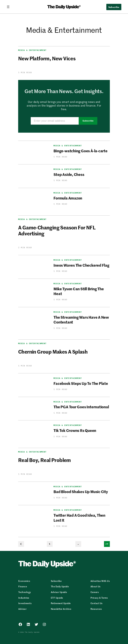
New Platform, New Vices (47, 58)
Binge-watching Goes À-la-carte (80, 151)
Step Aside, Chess (69, 174)
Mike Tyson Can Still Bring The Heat (79, 291)
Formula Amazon (68, 198)
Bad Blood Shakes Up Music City (81, 492)
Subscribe (114, 7)
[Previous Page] (21, 544)
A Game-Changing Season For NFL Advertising (57, 230)
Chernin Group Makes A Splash (53, 351)
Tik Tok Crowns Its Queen (75, 430)
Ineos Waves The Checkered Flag (81, 265)
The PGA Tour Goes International (81, 407)
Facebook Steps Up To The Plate (81, 383)
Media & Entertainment (32, 50)
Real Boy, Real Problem (44, 460)
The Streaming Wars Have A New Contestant (81, 320)
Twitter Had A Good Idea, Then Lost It (79, 518)
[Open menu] (9, 7)
